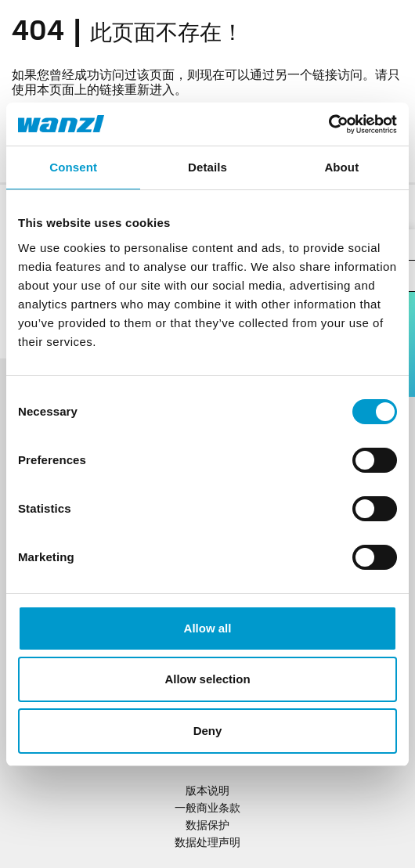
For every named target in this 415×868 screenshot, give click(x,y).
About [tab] (341, 167)
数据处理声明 (207, 843)
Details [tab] (207, 167)
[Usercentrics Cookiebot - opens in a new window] (328, 124)
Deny (208, 731)
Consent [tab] (73, 167)
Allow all (208, 628)
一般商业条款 (207, 809)
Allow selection (207, 679)
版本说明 (207, 792)
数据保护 (207, 826)
